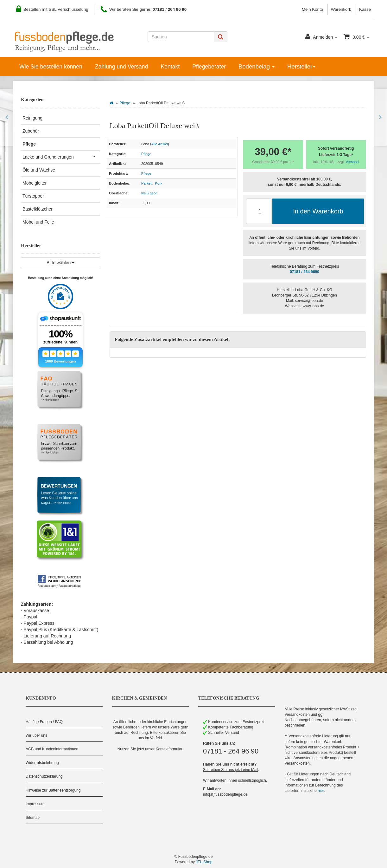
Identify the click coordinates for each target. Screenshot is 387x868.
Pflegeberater (209, 67)
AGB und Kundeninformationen (52, 749)
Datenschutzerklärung (44, 776)
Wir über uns (36, 735)
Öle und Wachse (39, 170)
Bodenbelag (257, 66)
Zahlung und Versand (122, 67)
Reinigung (32, 118)
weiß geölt (149, 193)
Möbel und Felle (38, 222)
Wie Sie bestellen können (51, 67)
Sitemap (33, 818)
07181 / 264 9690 (305, 272)
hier (321, 791)
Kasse (365, 9)
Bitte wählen (60, 263)
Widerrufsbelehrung (42, 763)
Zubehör (31, 131)
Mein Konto (312, 9)
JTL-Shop (204, 862)
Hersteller (301, 66)
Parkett (147, 183)
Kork (159, 183)
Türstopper (33, 196)
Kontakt (170, 67)
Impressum (35, 804)
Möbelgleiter (35, 183)
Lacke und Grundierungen (61, 156)
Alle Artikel (160, 144)
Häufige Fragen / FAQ (44, 722)
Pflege (125, 103)
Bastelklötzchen (38, 209)
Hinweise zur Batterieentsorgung (53, 790)
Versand (352, 162)
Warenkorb (341, 9)
